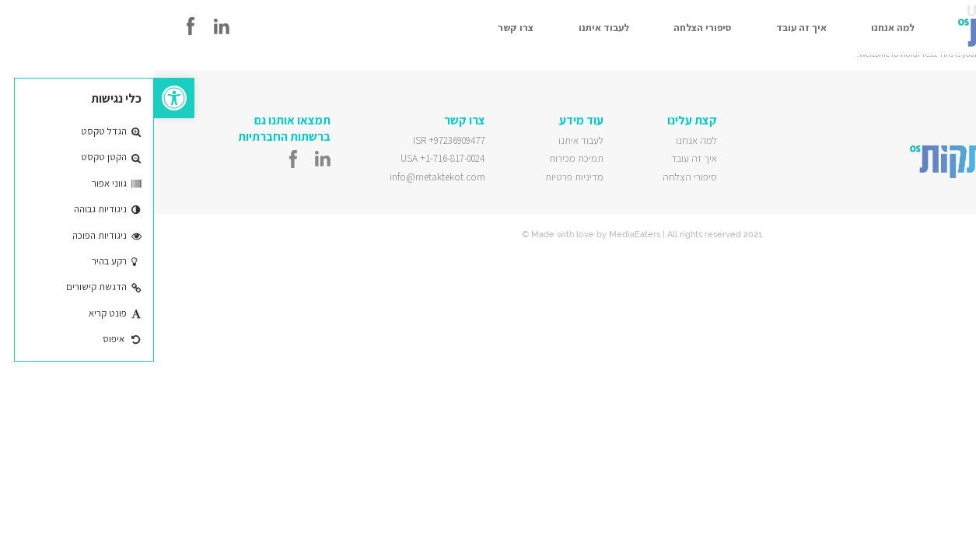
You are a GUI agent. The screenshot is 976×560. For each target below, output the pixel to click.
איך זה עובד (647, 28)
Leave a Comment (946, 65)
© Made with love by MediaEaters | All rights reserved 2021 (488, 234)
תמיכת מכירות (422, 158)
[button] (20, 98)
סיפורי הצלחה (548, 28)
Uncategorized (891, 65)
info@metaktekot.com (283, 177)
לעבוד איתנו (450, 28)
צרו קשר (362, 28)
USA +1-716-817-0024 (289, 158)
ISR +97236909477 (295, 140)
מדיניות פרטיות (420, 177)
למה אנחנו (739, 28)
